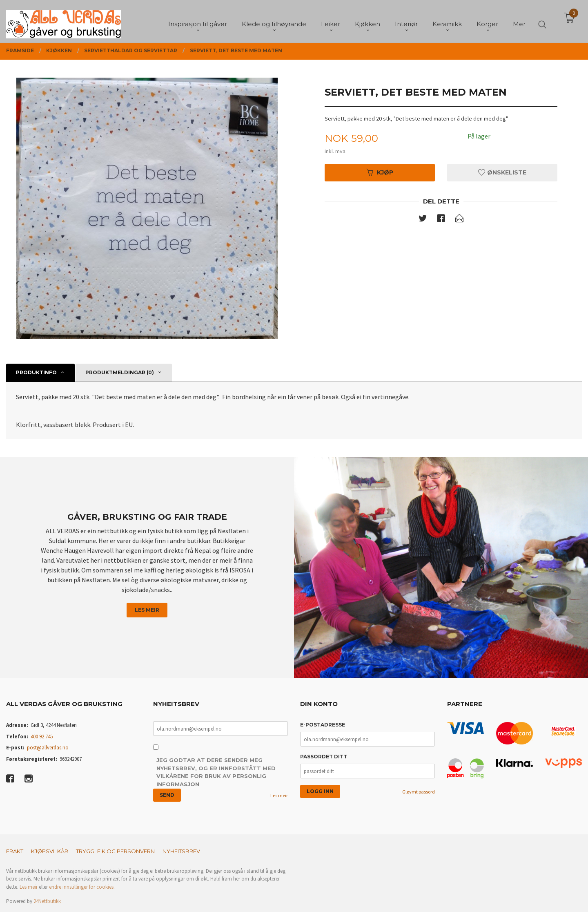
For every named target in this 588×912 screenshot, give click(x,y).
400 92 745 (42, 737)
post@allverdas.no (48, 748)
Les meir (147, 610)
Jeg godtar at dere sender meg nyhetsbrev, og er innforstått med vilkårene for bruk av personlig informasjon (216, 772)
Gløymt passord (419, 792)
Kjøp (380, 172)
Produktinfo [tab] (36, 372)
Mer (519, 21)
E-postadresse (323, 725)
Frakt (15, 851)
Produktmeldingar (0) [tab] (120, 372)
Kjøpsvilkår (50, 851)
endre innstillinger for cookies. (82, 887)
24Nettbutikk (47, 901)
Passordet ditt (324, 757)
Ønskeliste (502, 172)
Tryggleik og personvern (115, 851)
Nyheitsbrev (181, 851)
